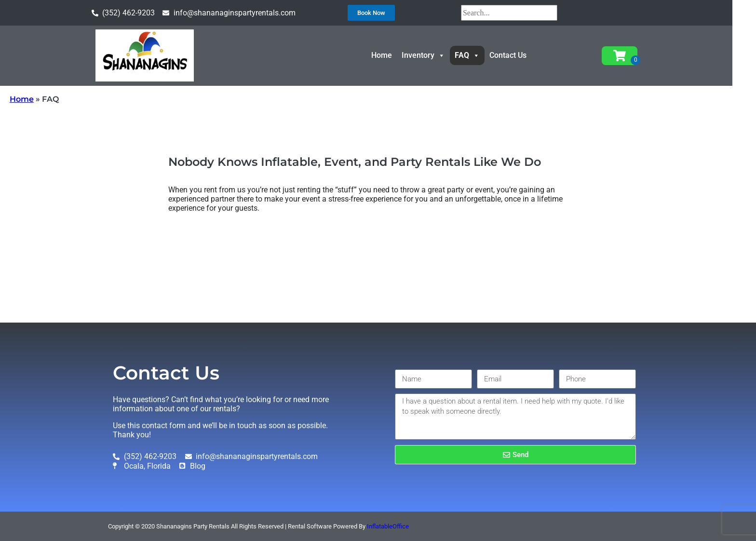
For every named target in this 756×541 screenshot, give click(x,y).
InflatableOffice (388, 526)
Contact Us (520, 55)
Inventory (435, 55)
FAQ (479, 55)
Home (394, 55)
